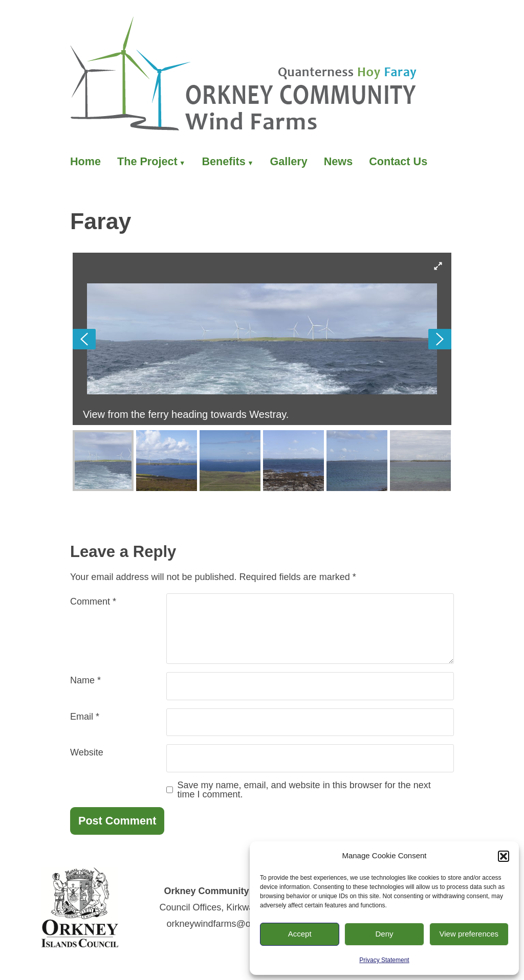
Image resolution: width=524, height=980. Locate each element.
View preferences (469, 934)
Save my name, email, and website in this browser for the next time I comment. (304, 790)
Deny (384, 934)
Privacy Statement (384, 960)
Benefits (223, 161)
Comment (93, 602)
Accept (300, 934)
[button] (504, 856)
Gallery (289, 161)
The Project (147, 161)
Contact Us (398, 161)
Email (85, 717)
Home (85, 161)
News (338, 161)
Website (87, 752)
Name (85, 680)
